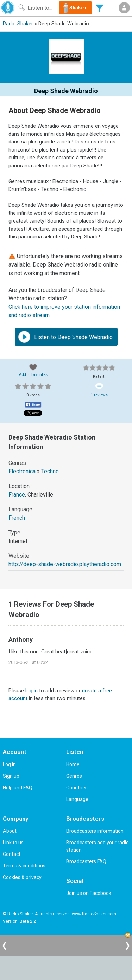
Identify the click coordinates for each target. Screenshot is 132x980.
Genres (74, 776)
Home (73, 764)
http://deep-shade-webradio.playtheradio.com (65, 564)
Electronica (22, 471)
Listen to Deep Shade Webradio (65, 337)
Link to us (13, 843)
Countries (77, 788)
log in (32, 691)
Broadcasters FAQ (86, 861)
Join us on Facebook (89, 893)
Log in (9, 764)
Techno (50, 471)
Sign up (11, 776)
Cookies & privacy (22, 877)
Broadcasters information (95, 831)
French (17, 518)
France (17, 495)
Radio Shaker (18, 24)
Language (77, 799)
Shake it (79, 8)
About (10, 831)
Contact (12, 854)
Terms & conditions (24, 866)
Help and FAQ (18, 788)
